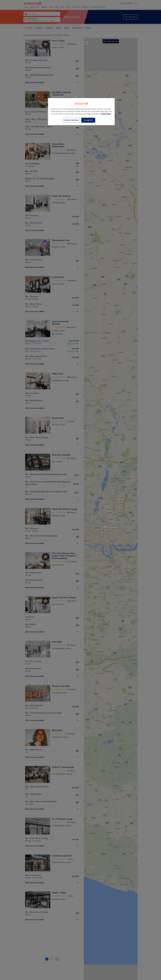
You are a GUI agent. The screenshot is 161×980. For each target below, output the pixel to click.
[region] (81, 112)
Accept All (88, 120)
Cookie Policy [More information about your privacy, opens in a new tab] (106, 114)
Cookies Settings (71, 120)
